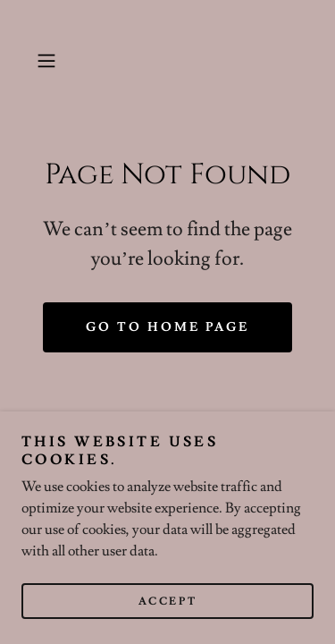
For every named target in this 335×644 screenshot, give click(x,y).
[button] (50, 61)
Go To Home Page (167, 327)
